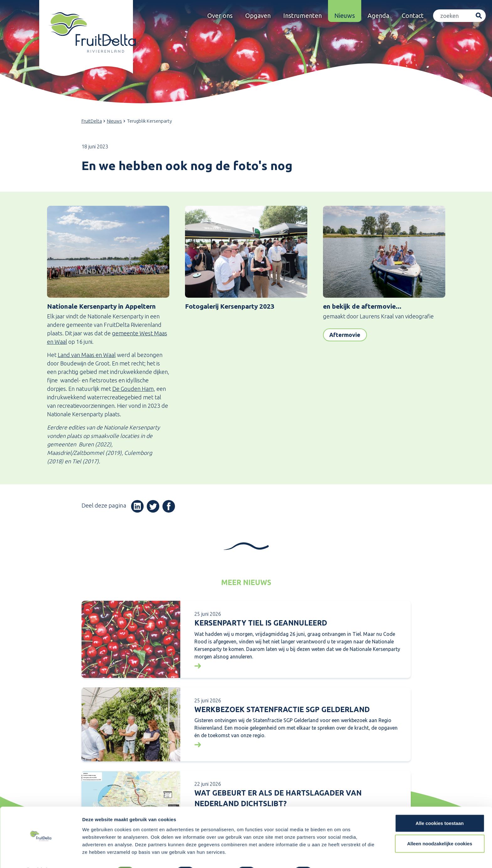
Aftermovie (345, 335)
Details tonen (339, 856)
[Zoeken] (453, 16)
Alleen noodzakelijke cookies (440, 827)
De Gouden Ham (133, 389)
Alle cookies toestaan (439, 806)
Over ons (220, 16)
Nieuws (345, 16)
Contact (413, 16)
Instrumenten (302, 16)
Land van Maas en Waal (87, 355)
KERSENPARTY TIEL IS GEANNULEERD (261, 623)
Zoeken (479, 16)
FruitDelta (92, 121)
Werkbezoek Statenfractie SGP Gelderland (282, 709)
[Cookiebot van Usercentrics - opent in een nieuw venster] (41, 856)
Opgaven (258, 16)
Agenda (378, 16)
